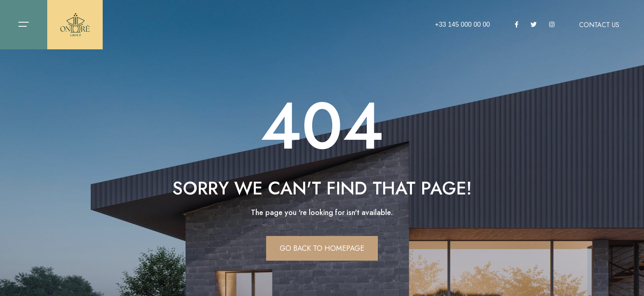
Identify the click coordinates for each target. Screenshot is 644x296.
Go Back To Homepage (322, 248)
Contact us (599, 25)
